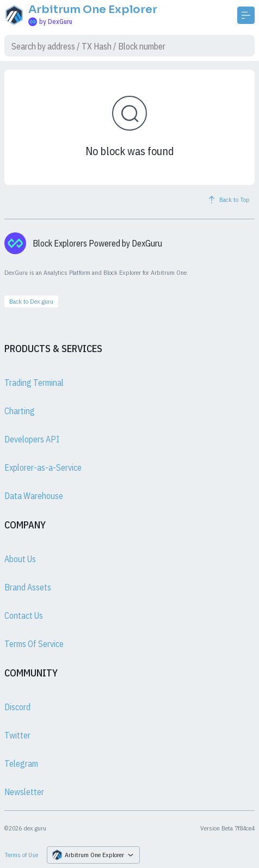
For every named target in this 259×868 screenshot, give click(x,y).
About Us (20, 559)
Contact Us (24, 615)
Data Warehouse (34, 496)
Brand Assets (28, 587)
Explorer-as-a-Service (43, 467)
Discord (17, 707)
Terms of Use (21, 855)
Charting (20, 411)
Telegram (21, 764)
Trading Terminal (34, 383)
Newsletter (24, 792)
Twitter (17, 735)
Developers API (32, 439)
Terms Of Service (34, 644)
